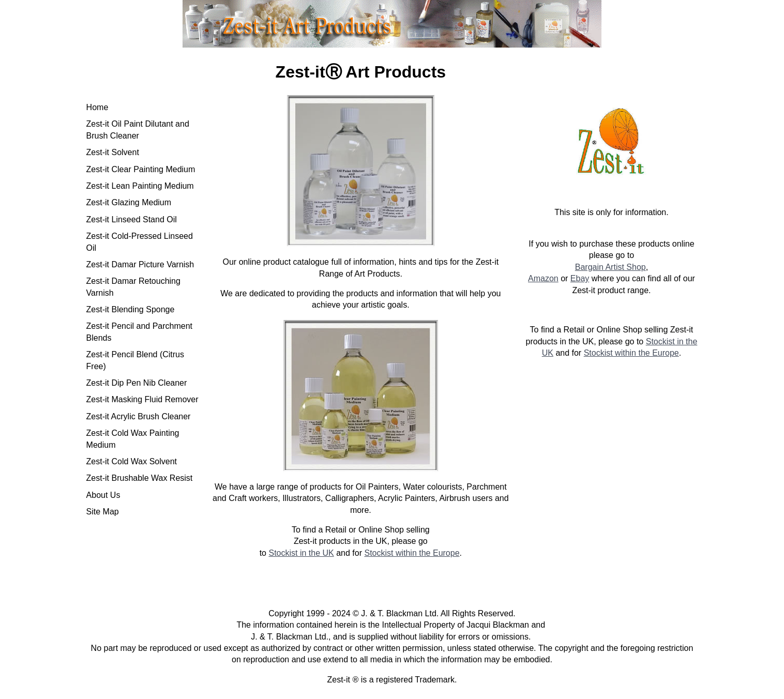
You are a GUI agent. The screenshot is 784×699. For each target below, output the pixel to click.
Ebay (580, 278)
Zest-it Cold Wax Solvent (132, 461)
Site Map (103, 512)
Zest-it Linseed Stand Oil (132, 219)
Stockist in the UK (301, 553)
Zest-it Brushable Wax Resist (140, 478)
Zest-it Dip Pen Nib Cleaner (137, 383)
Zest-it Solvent (113, 152)
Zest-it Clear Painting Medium (141, 169)
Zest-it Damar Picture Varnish (140, 264)
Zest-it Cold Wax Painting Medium (133, 439)
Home (97, 107)
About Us (103, 495)
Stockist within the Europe (412, 553)
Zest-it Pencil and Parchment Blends (139, 332)
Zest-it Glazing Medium (129, 202)
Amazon (543, 278)
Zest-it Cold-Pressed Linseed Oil (140, 242)
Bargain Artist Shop (610, 267)
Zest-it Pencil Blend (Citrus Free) (135, 360)
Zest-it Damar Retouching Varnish (133, 287)
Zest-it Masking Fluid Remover (142, 399)
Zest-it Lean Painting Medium (140, 186)
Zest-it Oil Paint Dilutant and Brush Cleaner (138, 130)
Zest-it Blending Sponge (131, 309)
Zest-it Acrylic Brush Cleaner (139, 416)
